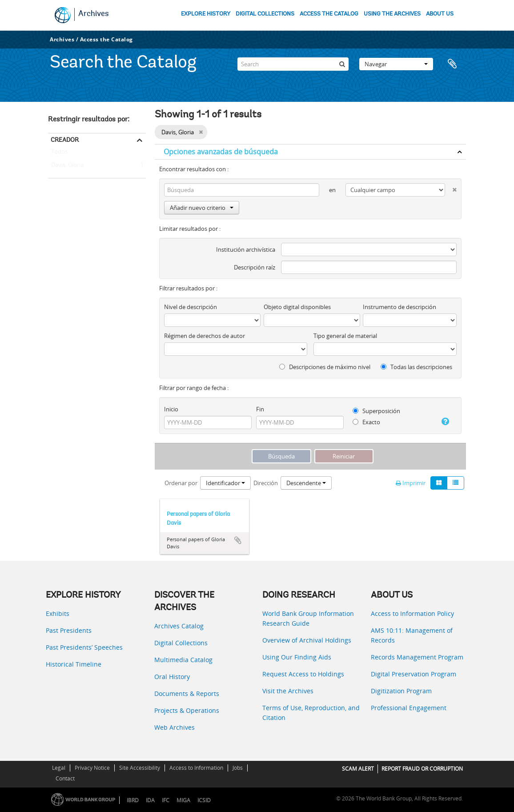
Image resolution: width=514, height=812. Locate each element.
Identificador (225, 483)
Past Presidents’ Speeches (84, 647)
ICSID (204, 800)
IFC (166, 800)
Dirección (266, 483)
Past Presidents (69, 630)
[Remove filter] (201, 132)
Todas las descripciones (416, 367)
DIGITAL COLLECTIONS (265, 14)
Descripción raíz (255, 267)
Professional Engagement (409, 708)
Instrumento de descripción (400, 307)
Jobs (238, 768)
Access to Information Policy (412, 613)
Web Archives (175, 727)
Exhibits (58, 613)
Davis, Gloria (66, 165)
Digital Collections (181, 643)
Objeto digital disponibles (297, 307)
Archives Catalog (179, 626)
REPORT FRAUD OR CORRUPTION (422, 769)
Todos (59, 153)
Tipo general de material (345, 336)
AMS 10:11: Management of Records (412, 635)
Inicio (171, 409)
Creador (65, 140)
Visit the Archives (288, 691)
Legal (59, 768)
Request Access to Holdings (303, 674)
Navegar (396, 64)
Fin (260, 409)
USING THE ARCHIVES (392, 14)
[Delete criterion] (451, 188)
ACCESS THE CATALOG (329, 14)
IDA (150, 800)
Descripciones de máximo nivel (325, 367)
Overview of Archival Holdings (307, 640)
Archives (94, 14)
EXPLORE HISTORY (206, 14)
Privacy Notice (92, 768)
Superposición (376, 411)
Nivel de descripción (191, 307)
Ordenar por (181, 483)
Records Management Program (417, 657)
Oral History (172, 677)
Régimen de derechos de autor (205, 336)
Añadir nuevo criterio (202, 208)
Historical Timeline (74, 664)
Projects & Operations (187, 710)
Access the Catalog (106, 39)
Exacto (366, 422)
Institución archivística (246, 249)
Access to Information (196, 768)
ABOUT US (440, 14)
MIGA (183, 800)
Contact (65, 778)
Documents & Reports (187, 693)
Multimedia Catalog (183, 660)
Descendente (306, 483)
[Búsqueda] (342, 64)
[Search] (293, 64)
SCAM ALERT (358, 769)
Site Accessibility (140, 768)
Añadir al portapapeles (238, 540)
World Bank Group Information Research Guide (308, 618)
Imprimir (411, 483)
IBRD (133, 800)
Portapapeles (455, 64)
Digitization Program (401, 691)
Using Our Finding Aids (297, 657)
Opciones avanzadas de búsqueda (221, 152)
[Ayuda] (443, 422)
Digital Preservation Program (414, 674)
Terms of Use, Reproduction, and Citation (311, 713)
